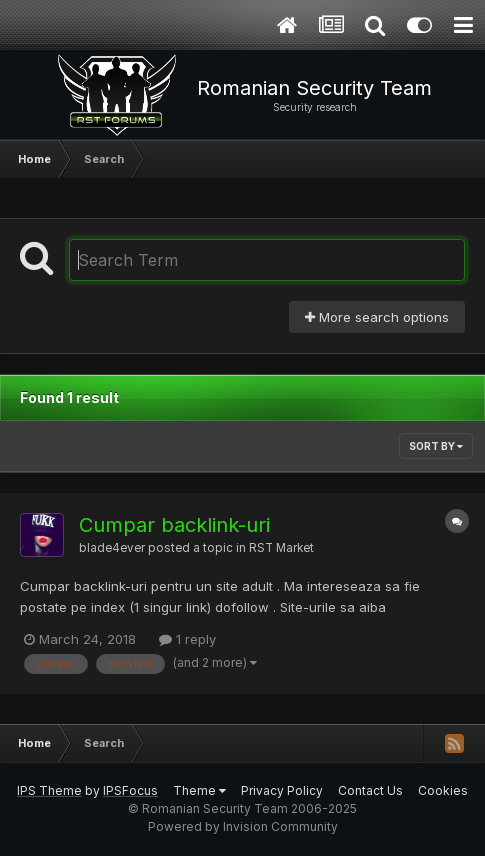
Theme (199, 790)
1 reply (187, 639)
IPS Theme (49, 790)
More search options (377, 317)
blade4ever (112, 548)
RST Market (281, 548)
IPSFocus (130, 790)
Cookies (443, 790)
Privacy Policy (282, 790)
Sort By (436, 446)
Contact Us (370, 790)
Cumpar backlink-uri (174, 525)
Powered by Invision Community (243, 826)
